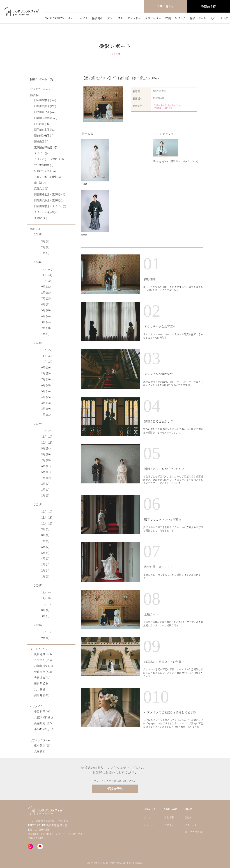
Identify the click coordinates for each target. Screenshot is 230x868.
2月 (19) (46, 409)
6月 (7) (45, 547)
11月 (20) (47, 436)
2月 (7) (45, 489)
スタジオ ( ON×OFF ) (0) (49, 159)
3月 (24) (46, 322)
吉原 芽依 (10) (42, 678)
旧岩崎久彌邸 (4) (44, 135)
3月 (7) (45, 484)
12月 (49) (47, 269)
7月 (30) (46, 379)
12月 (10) (47, 511)
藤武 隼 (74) (41, 683)
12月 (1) (46, 632)
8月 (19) (46, 373)
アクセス (169, 825)
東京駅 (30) (41, 218)
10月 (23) (47, 442)
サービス (82, 18)
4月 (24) (46, 316)
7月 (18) (46, 460)
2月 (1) (45, 247)
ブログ (224, 18)
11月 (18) (47, 517)
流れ (213, 18)
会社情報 (169, 817)
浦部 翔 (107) (42, 695)
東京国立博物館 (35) (46, 147)
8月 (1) (45, 610)
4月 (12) (46, 478)
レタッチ (180, 18)
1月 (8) (45, 334)
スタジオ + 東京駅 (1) (46, 212)
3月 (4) (45, 564)
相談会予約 (208, 6)
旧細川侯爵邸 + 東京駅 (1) (49, 200)
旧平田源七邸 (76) (44, 112)
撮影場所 (97, 18)
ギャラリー (134, 18)
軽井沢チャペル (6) (45, 171)
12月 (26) (47, 431)
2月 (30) (46, 328)
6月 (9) (45, 304)
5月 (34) (46, 391)
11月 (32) (47, 356)
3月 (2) (45, 241)
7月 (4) (45, 541)
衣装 (168, 18)
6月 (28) (46, 385)
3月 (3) (45, 616)
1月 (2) (45, 576)
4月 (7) (45, 558)
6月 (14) (46, 466)
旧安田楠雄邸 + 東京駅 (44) (50, 194)
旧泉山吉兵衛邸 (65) (46, 118)
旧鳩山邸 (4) (41, 141)
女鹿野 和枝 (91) (43, 717)
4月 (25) (46, 397)
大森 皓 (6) (40, 751)
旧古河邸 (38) (42, 124)
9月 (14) (46, 448)
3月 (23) (46, 403)
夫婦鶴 (84, 184)
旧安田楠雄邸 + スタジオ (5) (50, 206)
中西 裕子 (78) (42, 711)
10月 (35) (47, 281)
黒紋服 (84, 235)
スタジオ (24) (42, 153)
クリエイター (153, 18)
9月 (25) (46, 286)
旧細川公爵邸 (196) (45, 106)
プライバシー (192, 825)
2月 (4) (45, 570)
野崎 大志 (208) (43, 672)
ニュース (149, 825)
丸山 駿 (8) (40, 689)
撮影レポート (198, 18)
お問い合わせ (165, 6)
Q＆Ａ (188, 817)
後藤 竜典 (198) (43, 654)
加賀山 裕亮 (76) (43, 666)
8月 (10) (46, 454)
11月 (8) (46, 598)
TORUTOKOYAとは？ (59, 18)
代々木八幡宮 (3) (44, 165)
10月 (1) (46, 604)
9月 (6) (45, 529)
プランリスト (115, 18)
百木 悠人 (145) (43, 660)
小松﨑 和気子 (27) (45, 729)
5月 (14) (46, 472)
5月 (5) (45, 553)
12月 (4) (46, 592)
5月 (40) (46, 310)
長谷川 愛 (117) (43, 723)
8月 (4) (45, 535)
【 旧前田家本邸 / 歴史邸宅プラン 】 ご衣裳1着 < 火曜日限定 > (168, 107)
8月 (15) (46, 292)
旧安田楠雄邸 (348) (45, 100)
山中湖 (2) (40, 183)
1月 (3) (45, 495)
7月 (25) (46, 298)
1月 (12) (46, 414)
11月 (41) (47, 275)
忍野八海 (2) (41, 188)
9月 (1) (45, 638)
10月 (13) (47, 523)
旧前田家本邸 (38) (44, 129)
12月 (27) (47, 350)
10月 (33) (47, 362)
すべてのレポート (40, 89)
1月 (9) (45, 253)
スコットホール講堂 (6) (47, 177)
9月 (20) (46, 367)
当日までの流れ (194, 832)
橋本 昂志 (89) (42, 745)
